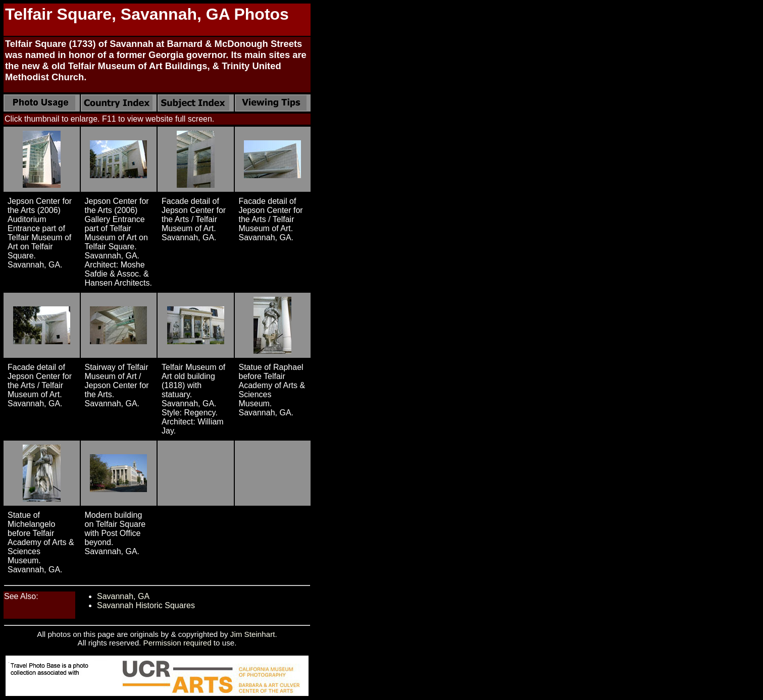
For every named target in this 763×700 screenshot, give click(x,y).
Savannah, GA (123, 596)
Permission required (177, 643)
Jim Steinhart (253, 634)
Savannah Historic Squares (146, 605)
